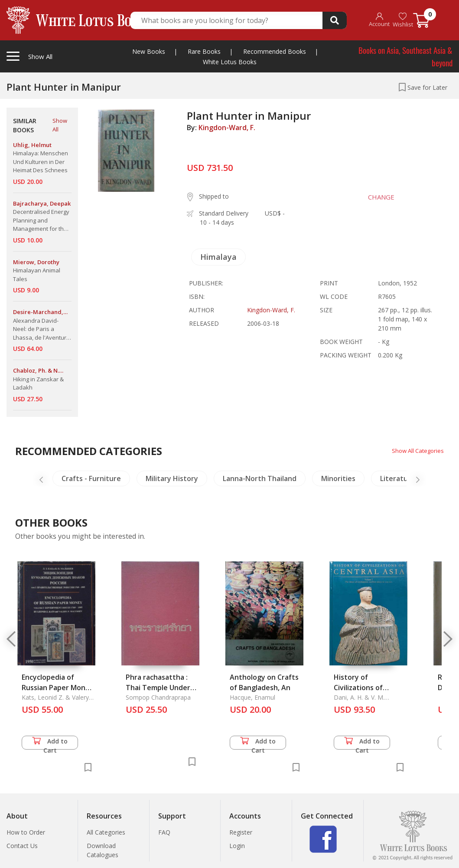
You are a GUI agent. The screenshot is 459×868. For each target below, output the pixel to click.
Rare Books (204, 51)
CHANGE (378, 197)
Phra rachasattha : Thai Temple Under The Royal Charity (158, 688)
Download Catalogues (103, 850)
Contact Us (22, 846)
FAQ (164, 832)
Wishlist (403, 20)
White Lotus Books (230, 62)
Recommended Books (275, 51)
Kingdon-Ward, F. (227, 128)
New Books (149, 51)
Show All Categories (416, 450)
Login (237, 846)
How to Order (26, 832)
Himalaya (218, 257)
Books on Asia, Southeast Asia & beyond (405, 56)
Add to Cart (50, 743)
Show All (60, 125)
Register (241, 832)
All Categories (106, 832)
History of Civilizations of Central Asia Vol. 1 (364, 688)
